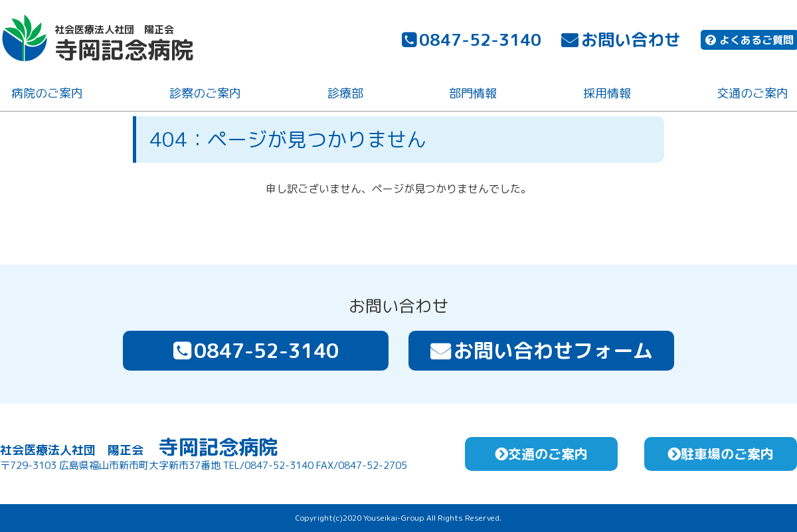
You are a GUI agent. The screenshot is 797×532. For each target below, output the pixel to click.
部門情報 (472, 95)
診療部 (343, 95)
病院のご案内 (46, 95)
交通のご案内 (751, 95)
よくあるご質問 (748, 42)
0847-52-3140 (470, 42)
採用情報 (605, 95)
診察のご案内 (204, 95)
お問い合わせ (620, 42)
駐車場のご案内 (721, 454)
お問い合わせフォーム (542, 351)
